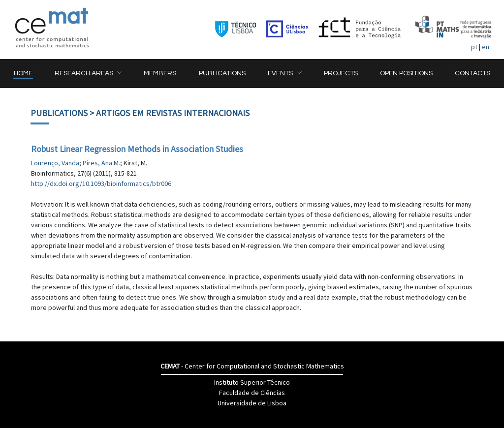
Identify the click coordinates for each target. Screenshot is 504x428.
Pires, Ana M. (101, 163)
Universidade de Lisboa (252, 403)
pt (474, 47)
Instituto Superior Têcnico (252, 382)
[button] (88, 74)
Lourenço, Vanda (55, 163)
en (486, 47)
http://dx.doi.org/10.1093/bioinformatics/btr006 (101, 183)
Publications (59, 113)
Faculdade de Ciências (252, 393)
